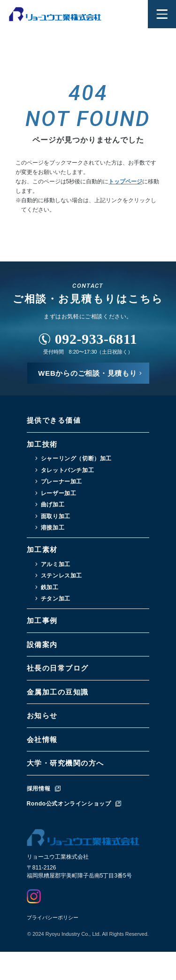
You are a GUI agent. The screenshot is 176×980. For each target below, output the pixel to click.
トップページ (125, 182)
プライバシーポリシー (53, 917)
